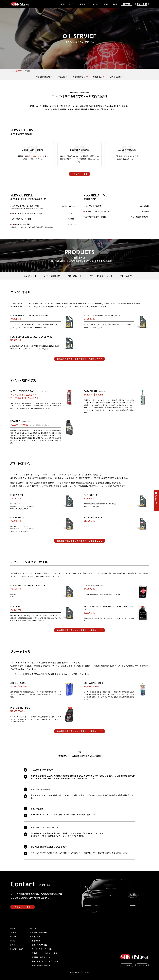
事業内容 (19, 71)
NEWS (106, 4)
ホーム (13, 71)
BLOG (115, 4)
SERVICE (84, 4)
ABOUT (72, 4)
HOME (62, 4)
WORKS (96, 4)
